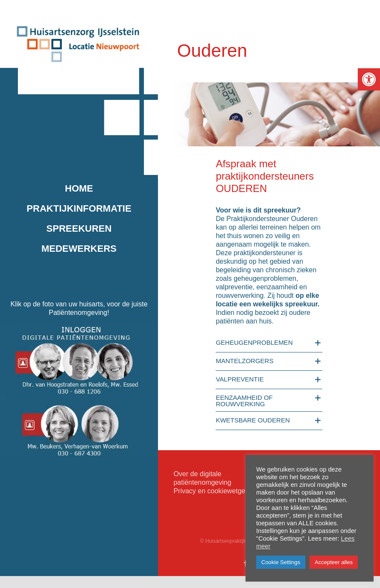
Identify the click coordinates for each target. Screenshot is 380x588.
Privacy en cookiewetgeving (215, 491)
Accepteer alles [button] (334, 562)
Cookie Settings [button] (281, 562)
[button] (369, 79)
